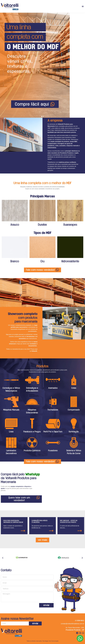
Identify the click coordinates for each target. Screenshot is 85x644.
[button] (83, 6)
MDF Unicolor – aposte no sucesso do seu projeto (69, 521)
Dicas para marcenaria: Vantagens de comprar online (13, 521)
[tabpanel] (42, 65)
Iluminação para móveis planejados (40, 521)
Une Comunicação (54, 641)
